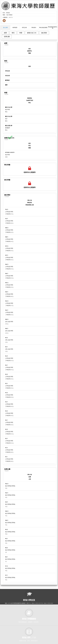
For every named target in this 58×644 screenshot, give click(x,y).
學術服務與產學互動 (53, 27)
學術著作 (34, 27)
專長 (13, 33)
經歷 (5, 33)
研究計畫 (24, 27)
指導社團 (7, 37)
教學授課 (15, 27)
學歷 (21, 33)
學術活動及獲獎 (43, 27)
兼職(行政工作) (32, 33)
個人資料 (5, 27)
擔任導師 (44, 33)
